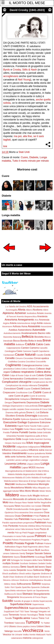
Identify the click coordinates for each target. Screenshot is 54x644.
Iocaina (31, 453)
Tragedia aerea (21, 618)
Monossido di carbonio (25, 499)
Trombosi (9, 623)
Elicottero (10, 416)
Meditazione (21, 484)
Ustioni (40, 626)
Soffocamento (24, 584)
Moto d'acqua (15, 503)
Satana (47, 553)
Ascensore (7, 326)
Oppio (45, 509)
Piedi (24, 533)
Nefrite (37, 503)
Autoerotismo (25, 330)
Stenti (19, 594)
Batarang (17, 337)
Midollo (28, 488)
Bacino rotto (44, 333)
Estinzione (45, 422)
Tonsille (8, 618)
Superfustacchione (21, 604)
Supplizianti (9, 611)
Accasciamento (41, 306)
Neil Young (24, 80)
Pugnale (30, 543)
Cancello (43, 348)
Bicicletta (39, 337)
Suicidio (7, 601)
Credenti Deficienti (41, 389)
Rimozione (16, 550)
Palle (16, 519)
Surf (17, 611)
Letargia (44, 460)
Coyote (27, 389)
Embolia (20, 416)
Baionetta (8, 337)
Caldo (47, 344)
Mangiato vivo (44, 481)
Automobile (39, 330)
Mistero (12, 495)
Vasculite (17, 631)
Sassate (39, 553)
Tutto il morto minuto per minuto (30, 161)
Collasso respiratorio (22, 372)
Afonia (22, 310)
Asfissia (17, 326)
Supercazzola (46, 601)
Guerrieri (39, 439)
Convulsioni (10, 389)
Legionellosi (34, 460)
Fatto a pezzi (43, 426)
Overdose (27, 516)
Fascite (33, 426)
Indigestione (22, 447)
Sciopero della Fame (33, 560)
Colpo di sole (30, 375)
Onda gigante (35, 509)
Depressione (33, 402)
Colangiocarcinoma (32, 365)
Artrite (40, 323)
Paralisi (46, 519)
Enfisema (7, 419)
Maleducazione (11, 481)
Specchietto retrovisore (15, 591)
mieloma (27, 638)
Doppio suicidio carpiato (13, 409)
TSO (22, 611)
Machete (40, 468)
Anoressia (44, 320)
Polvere (15, 540)
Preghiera (36, 540)
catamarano (17, 638)
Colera (17, 369)
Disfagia (6, 406)
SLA (37, 550)
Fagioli (20, 426)
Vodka (26, 635)
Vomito (32, 635)
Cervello (10, 358)
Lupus (25, 467)
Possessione (25, 540)
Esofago (22, 422)
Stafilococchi (10, 594)
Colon (6, 375)
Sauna (17, 557)
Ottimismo (9, 516)
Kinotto (36, 457)
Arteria (13, 323)
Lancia (18, 460)
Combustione (31, 379)
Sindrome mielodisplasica (31, 580)
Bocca (16, 341)
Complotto (43, 385)
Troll (47, 618)
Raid (25, 547)
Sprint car (31, 591)
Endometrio (43, 416)
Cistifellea (13, 362)
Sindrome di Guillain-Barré (27, 577)
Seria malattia (10, 570)
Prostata (19, 543)
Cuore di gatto (22, 396)
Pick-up (18, 533)
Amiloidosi (32, 313)
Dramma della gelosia (16, 413)
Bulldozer (20, 344)
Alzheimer (20, 313)
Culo (30, 393)
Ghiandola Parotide (15, 436)
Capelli (35, 351)
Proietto (8, 543)
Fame (27, 426)
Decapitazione (12, 399)
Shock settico (25, 574)
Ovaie (18, 516)
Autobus (13, 330)
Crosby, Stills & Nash (25, 70)
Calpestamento (13, 348)
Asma (24, 326)
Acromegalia (12, 310)
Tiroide (48, 615)
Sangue (30, 553)
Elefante (44, 412)
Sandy (22, 553)
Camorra (34, 348)
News (18, 506)
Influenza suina (37, 450)
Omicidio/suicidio (21, 509)
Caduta (30, 344)
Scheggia (15, 560)
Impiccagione (41, 443)
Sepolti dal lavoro (36, 567)
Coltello (40, 375)
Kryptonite (44, 457)
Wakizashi (41, 635)
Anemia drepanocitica (27, 317)
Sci (22, 560)
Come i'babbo (45, 379)
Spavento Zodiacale (40, 587)
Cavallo (40, 355)
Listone (37, 464)
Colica (24, 369)
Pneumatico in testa (12, 536)
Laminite (10, 460)
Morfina (40, 499)
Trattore (34, 618)
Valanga (8, 631)
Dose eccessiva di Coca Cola (38, 409)
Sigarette (36, 574)
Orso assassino (36, 512)
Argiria (6, 323)
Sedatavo (33, 563)
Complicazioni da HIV (42, 382)
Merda (7, 488)
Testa (41, 615)
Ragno (19, 547)
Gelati (40, 432)
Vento (47, 631)
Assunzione (46, 326)
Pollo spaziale (28, 536)
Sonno (36, 584)
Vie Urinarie (17, 635)
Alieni (46, 310)
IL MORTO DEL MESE (27, 3)
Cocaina (21, 362)
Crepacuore (9, 392)
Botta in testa (35, 341)
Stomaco (27, 594)
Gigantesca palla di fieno (36, 436)
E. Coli (36, 413)
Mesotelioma (17, 488)
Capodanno (44, 351)
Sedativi (42, 563)
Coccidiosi (31, 362)
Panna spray (36, 519)
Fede (12, 429)
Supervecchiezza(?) (39, 608)
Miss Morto (25, 491)
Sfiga (48, 570)
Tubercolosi (20, 623)
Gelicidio (47, 432)
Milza (35, 488)
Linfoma (21, 464)
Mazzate (10, 484)
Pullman (39, 543)
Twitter (47, 623)
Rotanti (31, 550)
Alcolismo (38, 310)
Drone (29, 412)
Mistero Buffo (26, 496)
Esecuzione (10, 422)
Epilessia (25, 419)
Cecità (47, 355)
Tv (42, 623)
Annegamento (26, 320)
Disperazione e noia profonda (24, 406)
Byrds (7, 70)
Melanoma (33, 484)
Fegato (19, 429)
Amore (40, 313)
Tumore (33, 622)
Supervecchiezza (16, 608)
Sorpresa (46, 584)
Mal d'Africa (43, 471)
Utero (47, 626)
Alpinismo (8, 313)
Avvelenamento (29, 333)
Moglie (36, 496)
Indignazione (34, 447)
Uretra (33, 626)
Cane (19, 351)
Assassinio (34, 326)
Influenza (7, 450)
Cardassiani (9, 355)
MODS (32, 467)
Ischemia (21, 457)
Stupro (44, 597)
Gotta (32, 439)
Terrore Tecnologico (29, 615)
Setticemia (39, 570)
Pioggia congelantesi (37, 533)
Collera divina (43, 372)
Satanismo (8, 557)
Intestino (7, 453)
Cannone (27, 351)
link (5, 146)
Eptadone (34, 419)
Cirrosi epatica (41, 358)
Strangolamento (41, 594)
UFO (6, 626)
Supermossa (38, 604)
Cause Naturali (25, 355)
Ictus (30, 443)
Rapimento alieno (36, 547)
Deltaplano (25, 399)
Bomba (24, 341)
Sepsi (48, 567)
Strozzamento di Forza (30, 597)
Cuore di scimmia (38, 396)
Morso (48, 499)
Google (25, 439)
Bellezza (28, 337)
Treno (41, 618)
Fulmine (15, 432)
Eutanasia (11, 426)
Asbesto (47, 323)
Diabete (34, 157)
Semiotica (15, 567)
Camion (25, 348)
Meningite (44, 484)
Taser (27, 611)
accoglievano (11, 76)
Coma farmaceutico (13, 379)
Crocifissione (22, 393)
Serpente (21, 570)
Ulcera (12, 626)
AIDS (30, 306)
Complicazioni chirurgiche (17, 382)
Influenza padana (20, 450)
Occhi (9, 509)
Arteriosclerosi (24, 323)
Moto (5, 502)
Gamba (32, 432)
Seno (23, 567)
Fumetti (24, 432)
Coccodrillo (41, 362)
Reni (8, 550)
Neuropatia (9, 506)
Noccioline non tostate (31, 506)
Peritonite (13, 526)
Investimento (19, 453)
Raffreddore (10, 547)
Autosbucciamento (12, 333)
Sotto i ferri (10, 587)
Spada (18, 587)
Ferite (26, 429)
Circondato (28, 358)
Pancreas (24, 519)
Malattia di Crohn (23, 478)
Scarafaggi (40, 557)
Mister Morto (45, 491)
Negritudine (46, 503)
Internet (48, 450)
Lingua (30, 464)
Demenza (36, 399)
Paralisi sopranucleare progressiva (18, 523)
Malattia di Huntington (42, 478)
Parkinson (40, 522)
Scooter (15, 563)
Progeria (45, 540)
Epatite (17, 419)
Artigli (33, 323)
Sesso (30, 570)
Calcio (39, 344)
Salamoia (14, 553)
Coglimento (13, 365)
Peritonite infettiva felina (30, 526)
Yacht (49, 635)
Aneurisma (11, 320)
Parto (49, 523)
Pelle (5, 526)
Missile (35, 491)
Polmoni (40, 536)
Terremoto (14, 615)
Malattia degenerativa (25, 474)
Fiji (44, 429)
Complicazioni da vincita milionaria (21, 385)
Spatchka (26, 587)
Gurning (47, 439)
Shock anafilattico (10, 574)
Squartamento (43, 591)
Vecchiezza (33, 630)
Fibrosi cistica (36, 429)
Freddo (6, 432)
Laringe (25, 460)
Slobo (13, 584)
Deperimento (19, 402)
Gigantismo (9, 439)
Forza (49, 429)
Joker (29, 457)
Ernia (42, 419)
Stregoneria (13, 597)
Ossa (47, 512)
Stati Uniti (24, 152)
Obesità (46, 506)
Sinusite (47, 580)
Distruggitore (45, 406)
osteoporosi (37, 638)
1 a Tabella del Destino (16, 307)
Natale (31, 503)
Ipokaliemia (40, 453)
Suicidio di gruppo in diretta (26, 601)
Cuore (24, 157)
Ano (37, 320)
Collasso (31, 369)
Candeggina (10, 351)
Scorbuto (24, 563)
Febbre (6, 429)
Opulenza (9, 512)
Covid (20, 389)
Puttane (48, 543)
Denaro (46, 399)
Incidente (9, 446)
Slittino (7, 584)
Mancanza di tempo (28, 481)
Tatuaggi (34, 611)
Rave (47, 547)
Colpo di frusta (16, 375)
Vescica (7, 634)
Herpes (8, 443)
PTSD (36, 516)
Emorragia (31, 416)
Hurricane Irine (19, 443)
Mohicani (44, 496)
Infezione (46, 447)
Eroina (48, 419)
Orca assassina (21, 512)
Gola (18, 439)
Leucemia (10, 464)
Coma (48, 375)
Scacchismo (27, 557)
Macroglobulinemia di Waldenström (21, 471)
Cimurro (19, 358)
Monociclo (8, 499)
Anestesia (42, 316)
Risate (24, 550)
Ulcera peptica (23, 626)
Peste (37, 529)
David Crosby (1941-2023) (27, 10)
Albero (29, 310)
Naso (24, 503)
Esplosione (33, 422)
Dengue (8, 403)
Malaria (11, 474)
